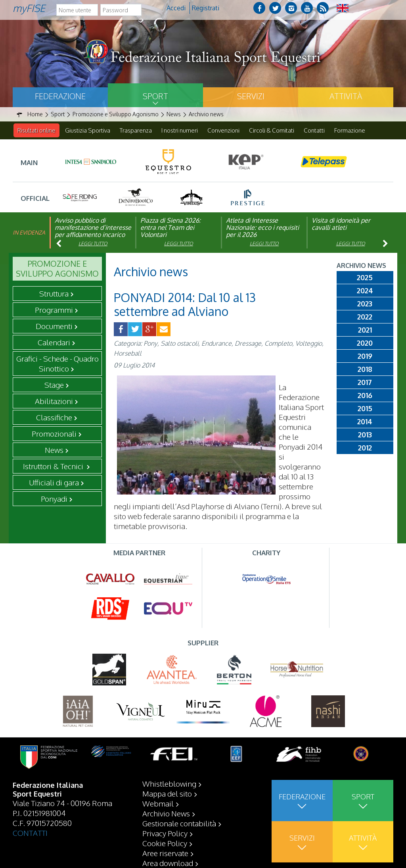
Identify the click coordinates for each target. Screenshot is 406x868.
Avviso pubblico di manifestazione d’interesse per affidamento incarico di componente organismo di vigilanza (93, 235)
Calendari (54, 343)
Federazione (60, 96)
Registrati (206, 8)
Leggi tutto (93, 244)
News (54, 450)
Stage (54, 385)
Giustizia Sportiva (88, 130)
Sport (155, 96)
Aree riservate (165, 853)
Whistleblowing (169, 783)
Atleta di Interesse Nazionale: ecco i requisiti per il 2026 (262, 228)
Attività (346, 96)
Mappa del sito (167, 793)
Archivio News (166, 813)
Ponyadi (54, 499)
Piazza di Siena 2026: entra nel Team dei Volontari (170, 228)
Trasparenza (136, 130)
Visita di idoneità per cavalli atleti (341, 224)
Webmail (158, 803)
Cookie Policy (165, 843)
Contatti (314, 130)
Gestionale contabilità (179, 823)
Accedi (176, 8)
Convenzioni (223, 130)
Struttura (54, 294)
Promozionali (54, 434)
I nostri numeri (180, 130)
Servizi (251, 96)
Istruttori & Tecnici (54, 466)
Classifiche (54, 418)
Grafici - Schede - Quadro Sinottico (57, 364)
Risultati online (36, 130)
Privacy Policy (165, 833)
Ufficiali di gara (54, 483)
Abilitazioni (54, 401)
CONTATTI (30, 833)
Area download (168, 863)
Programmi (54, 310)
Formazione (350, 130)
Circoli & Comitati (272, 130)
